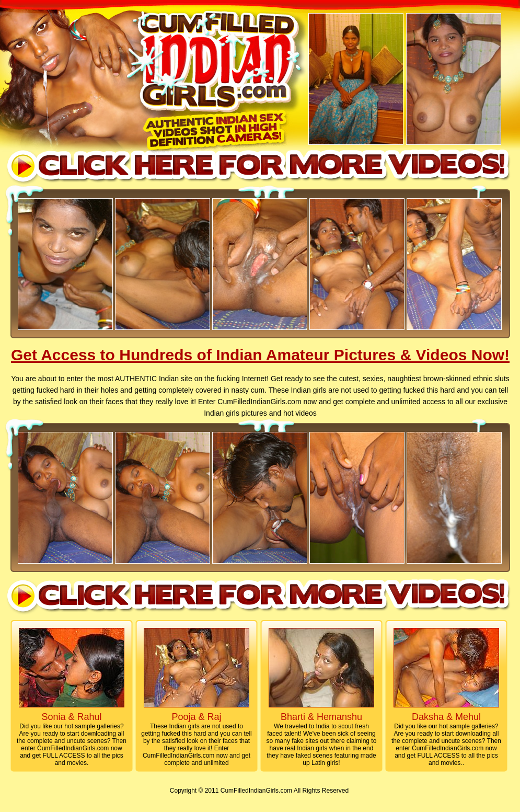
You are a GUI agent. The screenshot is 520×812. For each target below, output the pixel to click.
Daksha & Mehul (446, 717)
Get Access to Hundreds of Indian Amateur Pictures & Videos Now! (260, 355)
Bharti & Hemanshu (321, 717)
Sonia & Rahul (71, 717)
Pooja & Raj (196, 717)
